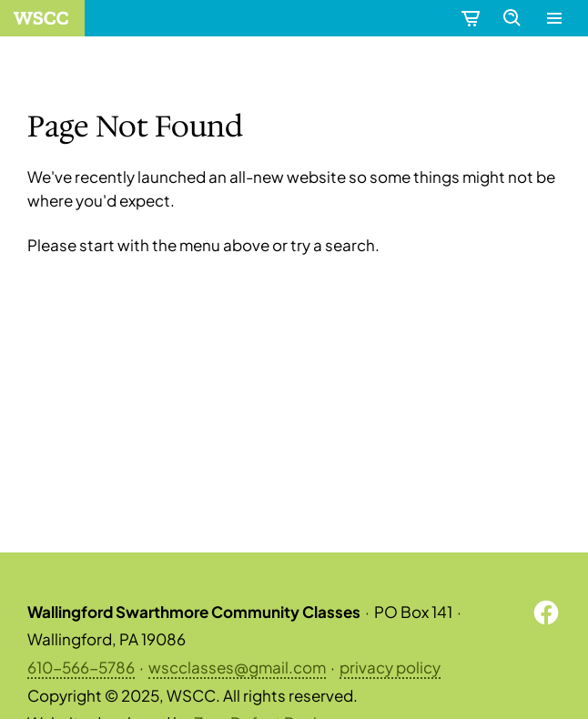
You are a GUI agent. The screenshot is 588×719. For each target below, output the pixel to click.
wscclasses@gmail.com (237, 667)
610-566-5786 (81, 667)
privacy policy (390, 667)
